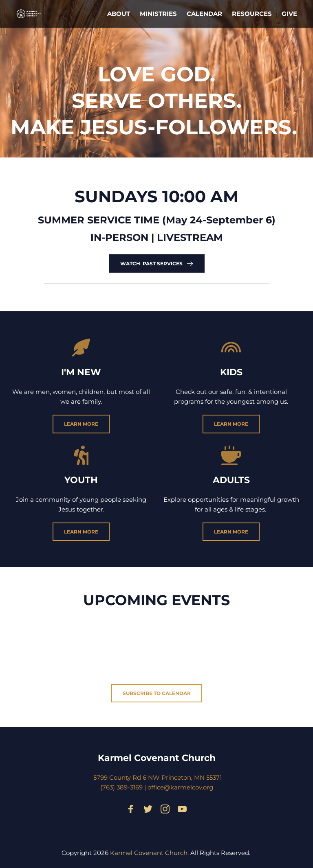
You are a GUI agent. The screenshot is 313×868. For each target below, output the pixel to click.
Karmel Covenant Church (157, 758)
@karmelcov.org (188, 787)
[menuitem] (119, 14)
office (156, 787)
